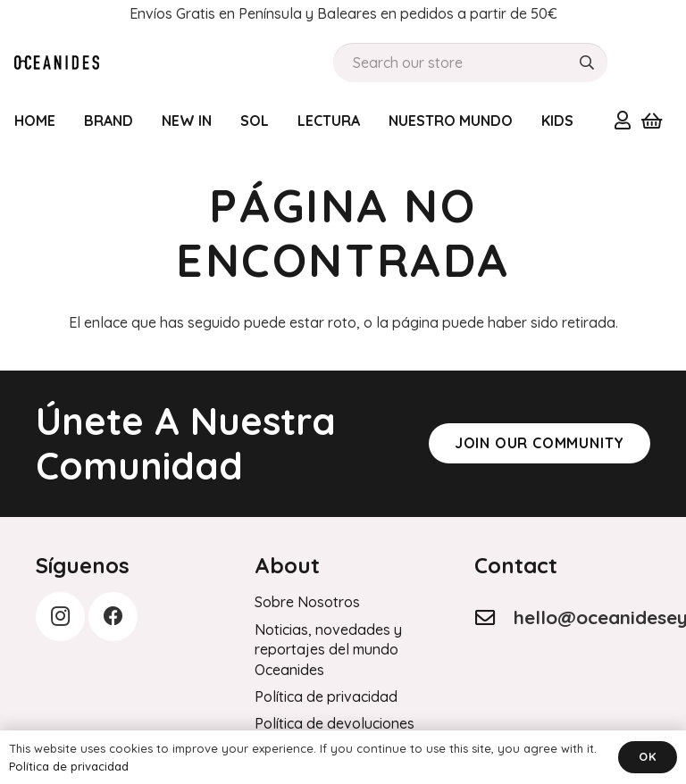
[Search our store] (470, 63)
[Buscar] (587, 63)
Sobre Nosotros (307, 602)
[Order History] (57, 63)
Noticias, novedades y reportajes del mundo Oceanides (328, 650)
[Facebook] (113, 617)
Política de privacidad (326, 696)
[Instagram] (60, 617)
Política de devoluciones (335, 723)
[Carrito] (651, 121)
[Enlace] (623, 120)
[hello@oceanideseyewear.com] (494, 618)
